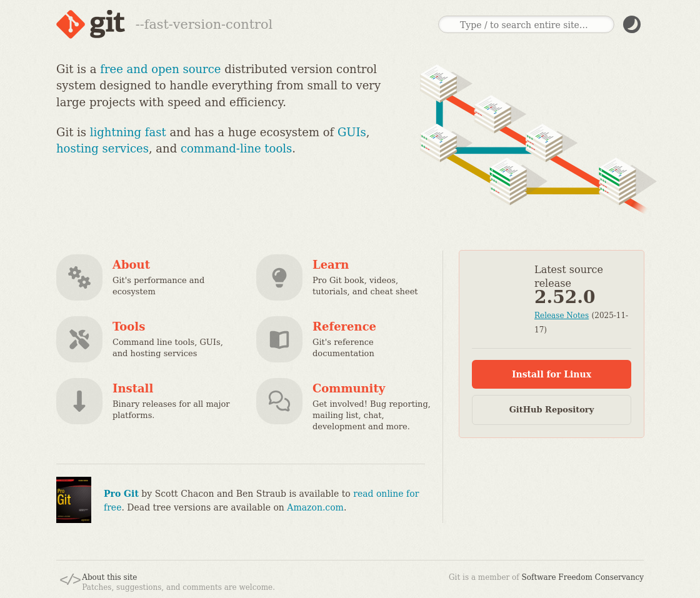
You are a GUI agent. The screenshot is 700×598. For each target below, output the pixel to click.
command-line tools (236, 148)
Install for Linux (552, 374)
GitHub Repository (552, 410)
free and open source (160, 69)
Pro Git (121, 494)
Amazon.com (315, 507)
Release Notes (562, 316)
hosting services (102, 148)
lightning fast (128, 132)
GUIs (352, 132)
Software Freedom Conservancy (583, 577)
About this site (109, 577)
